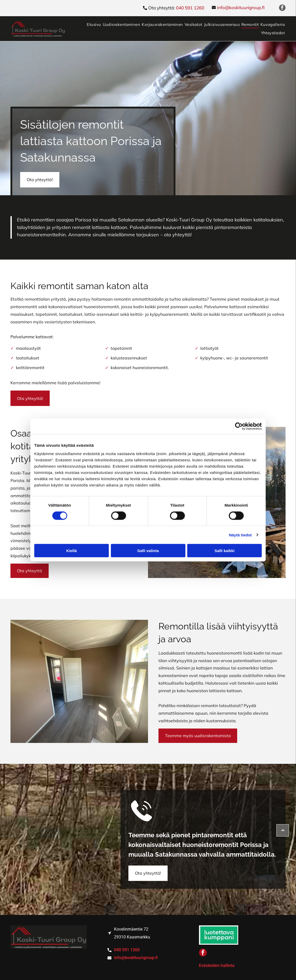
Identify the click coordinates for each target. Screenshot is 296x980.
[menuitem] (94, 24)
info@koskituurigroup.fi (241, 7)
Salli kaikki (224, 551)
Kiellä (71, 551)
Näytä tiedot (240, 535)
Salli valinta (148, 551)
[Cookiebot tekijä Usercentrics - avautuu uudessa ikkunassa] (239, 426)
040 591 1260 (190, 8)
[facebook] (282, 8)
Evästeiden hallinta (217, 965)
